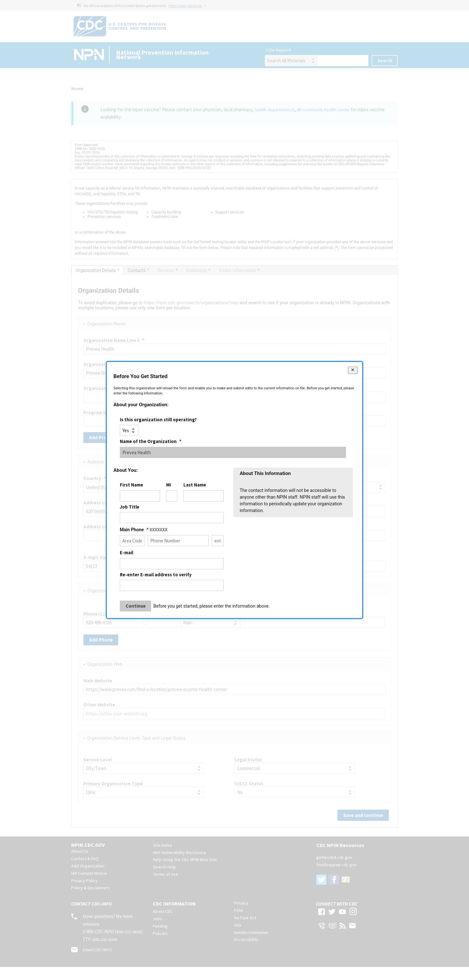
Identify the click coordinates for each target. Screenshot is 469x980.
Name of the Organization (151, 441)
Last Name (195, 485)
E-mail (127, 552)
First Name (131, 485)
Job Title (130, 507)
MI (169, 485)
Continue (136, 606)
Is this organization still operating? (158, 420)
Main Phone (144, 530)
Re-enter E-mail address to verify (156, 574)
